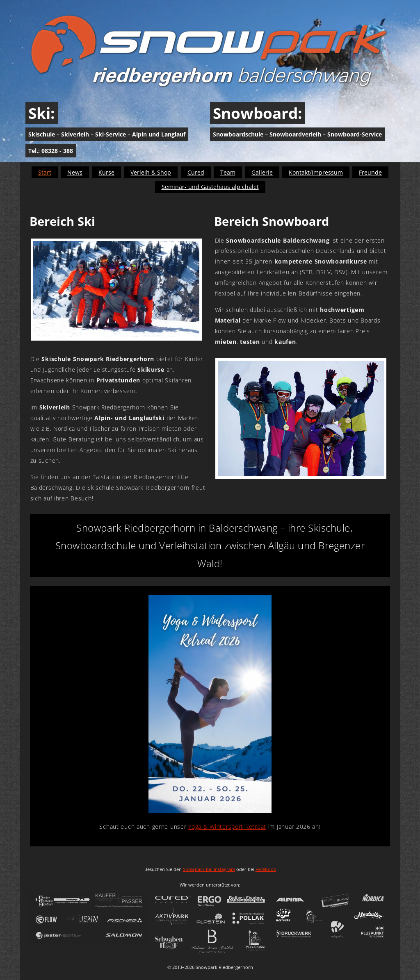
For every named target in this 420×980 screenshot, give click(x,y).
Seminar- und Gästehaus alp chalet (210, 187)
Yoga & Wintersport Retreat (227, 827)
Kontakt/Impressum (316, 172)
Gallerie (262, 172)
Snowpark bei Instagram (209, 869)
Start (45, 172)
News (75, 172)
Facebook (266, 869)
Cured (196, 172)
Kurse (106, 172)
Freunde (370, 172)
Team (228, 172)
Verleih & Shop (151, 172)
